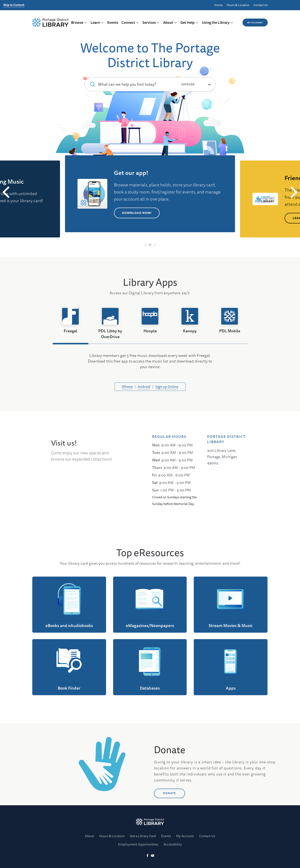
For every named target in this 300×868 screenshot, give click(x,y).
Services (151, 22)
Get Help (189, 22)
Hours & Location (238, 5)
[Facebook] (147, 856)
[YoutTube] (153, 856)
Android (144, 387)
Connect (130, 22)
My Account (255, 23)
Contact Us (261, 5)
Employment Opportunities (138, 844)
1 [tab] (146, 245)
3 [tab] (155, 245)
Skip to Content (14, 5)
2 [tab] (150, 245)
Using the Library (218, 22)
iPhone (127, 387)
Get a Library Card (143, 836)
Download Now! (137, 213)
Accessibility (173, 844)
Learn (97, 22)
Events (113, 22)
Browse (79, 22)
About (170, 22)
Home (218, 5)
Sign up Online (167, 387)
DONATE (169, 824)
